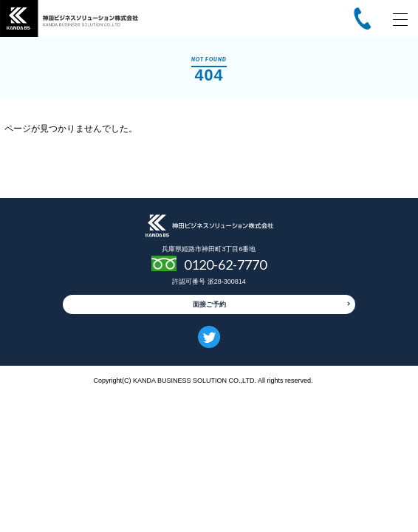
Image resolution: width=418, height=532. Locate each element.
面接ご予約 (209, 304)
